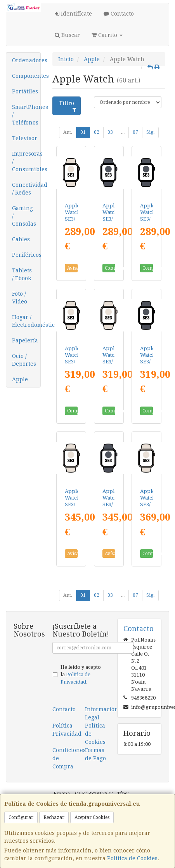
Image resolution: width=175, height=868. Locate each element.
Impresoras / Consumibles (26, 161)
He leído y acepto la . (81, 674)
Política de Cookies (132, 858)
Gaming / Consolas (24, 216)
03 (110, 132)
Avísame (72, 268)
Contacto (119, 14)
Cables (21, 239)
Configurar (21, 817)
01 (83, 132)
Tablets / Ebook (22, 274)
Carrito (107, 35)
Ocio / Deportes (24, 360)
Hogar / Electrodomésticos (26, 321)
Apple (20, 379)
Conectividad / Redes (26, 189)
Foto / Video (20, 298)
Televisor (25, 138)
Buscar (67, 35)
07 (135, 132)
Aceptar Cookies (92, 817)
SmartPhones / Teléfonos (26, 115)
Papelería (25, 340)
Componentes (26, 76)
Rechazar (54, 817)
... (123, 132)
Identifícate (73, 14)
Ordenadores (26, 60)
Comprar (110, 268)
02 (97, 132)
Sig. (150, 132)
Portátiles (25, 91)
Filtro (68, 106)
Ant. (68, 132)
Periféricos (26, 255)
